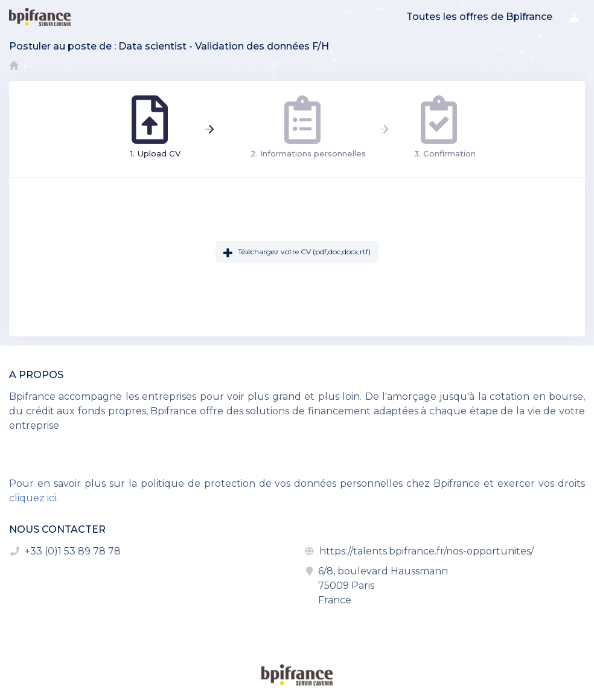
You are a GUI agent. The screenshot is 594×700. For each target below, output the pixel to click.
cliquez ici (33, 498)
